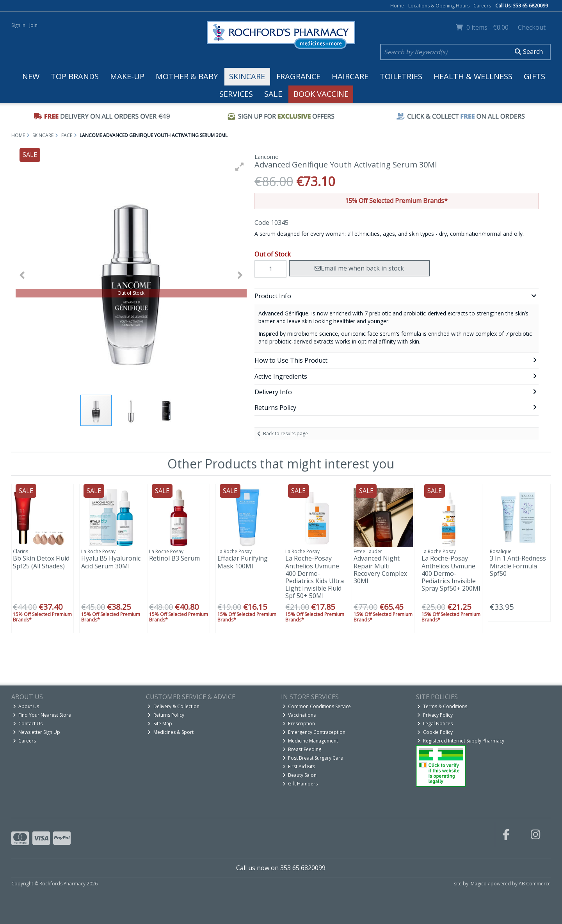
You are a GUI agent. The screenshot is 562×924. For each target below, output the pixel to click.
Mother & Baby (187, 76)
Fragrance (298, 76)
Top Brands (75, 76)
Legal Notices (435, 724)
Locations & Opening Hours (439, 6)
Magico (479, 884)
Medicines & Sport (171, 732)
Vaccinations (299, 715)
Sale (273, 94)
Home (397, 6)
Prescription (299, 724)
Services (236, 94)
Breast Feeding (302, 749)
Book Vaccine (321, 94)
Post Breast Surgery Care (313, 758)
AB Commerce (535, 884)
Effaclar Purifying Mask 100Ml (243, 562)
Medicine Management (310, 741)
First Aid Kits (299, 766)
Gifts (534, 76)
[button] (240, 167)
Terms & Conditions (442, 706)
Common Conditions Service (317, 706)
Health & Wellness (473, 76)
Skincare (247, 76)
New (31, 76)
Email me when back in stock (359, 268)
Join (33, 25)
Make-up (127, 76)
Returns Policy (166, 715)
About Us (26, 706)
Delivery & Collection (173, 706)
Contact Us (28, 724)
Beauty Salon (300, 775)
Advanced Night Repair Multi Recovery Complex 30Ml (380, 570)
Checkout (532, 27)
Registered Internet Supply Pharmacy (461, 741)
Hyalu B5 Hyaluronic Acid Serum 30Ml (111, 562)
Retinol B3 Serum (174, 558)
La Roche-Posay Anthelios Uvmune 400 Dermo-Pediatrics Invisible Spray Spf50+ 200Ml (451, 573)
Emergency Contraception (314, 732)
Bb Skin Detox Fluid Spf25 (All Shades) (41, 562)
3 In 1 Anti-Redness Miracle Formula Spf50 (518, 566)
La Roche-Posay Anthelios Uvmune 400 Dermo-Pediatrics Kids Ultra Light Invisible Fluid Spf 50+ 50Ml (315, 577)
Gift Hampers (300, 784)
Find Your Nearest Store (42, 715)
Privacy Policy (435, 715)
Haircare (350, 76)
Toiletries (401, 76)
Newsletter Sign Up (37, 732)
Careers (482, 6)
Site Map (160, 724)
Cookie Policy (435, 732)
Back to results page (285, 434)
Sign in (18, 25)
